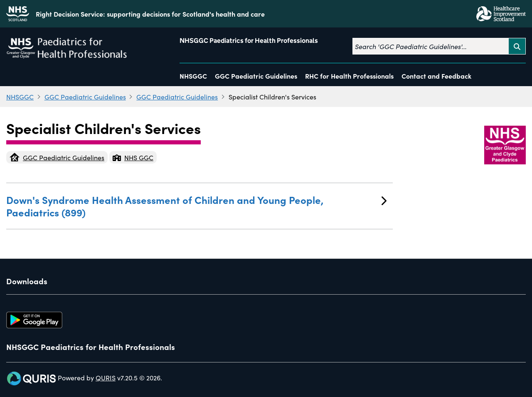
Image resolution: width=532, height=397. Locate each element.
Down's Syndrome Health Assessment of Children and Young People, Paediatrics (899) (196, 206)
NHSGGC (193, 76)
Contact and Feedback (436, 76)
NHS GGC (133, 157)
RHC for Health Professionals (349, 76)
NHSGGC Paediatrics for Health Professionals (249, 41)
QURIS (106, 377)
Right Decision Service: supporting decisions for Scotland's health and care (150, 14)
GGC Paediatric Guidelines (256, 76)
